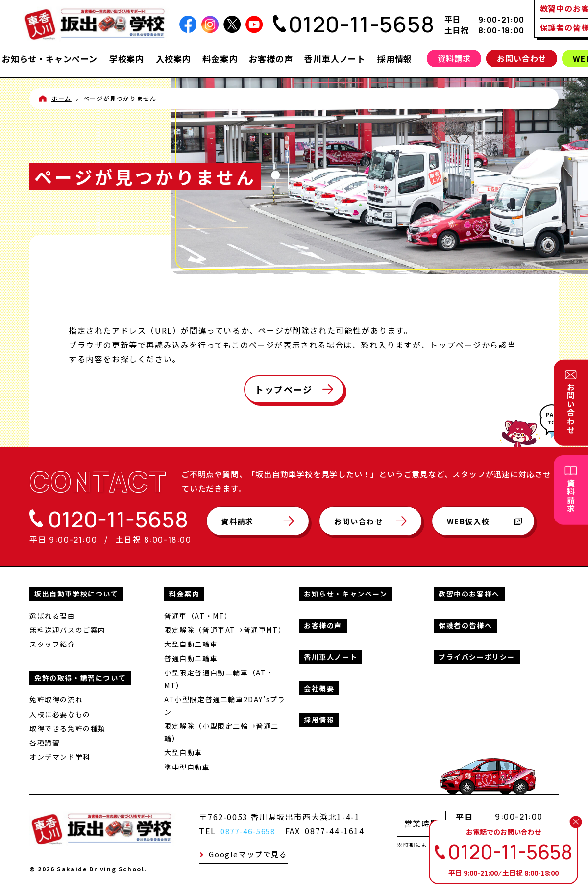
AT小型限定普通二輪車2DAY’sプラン (225, 704)
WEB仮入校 (495, 525)
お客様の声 (271, 59)
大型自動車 (183, 751)
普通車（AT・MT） (198, 614)
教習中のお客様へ (469, 593)
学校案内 (127, 59)
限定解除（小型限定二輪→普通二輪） (221, 731)
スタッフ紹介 (52, 643)
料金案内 (220, 59)
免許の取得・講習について (80, 677)
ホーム (61, 98)
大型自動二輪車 (191, 643)
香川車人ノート (335, 59)
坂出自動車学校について (76, 593)
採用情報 (395, 59)
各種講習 (45, 742)
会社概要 (319, 687)
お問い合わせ (522, 58)
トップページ (284, 389)
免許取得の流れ (56, 698)
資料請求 (454, 58)
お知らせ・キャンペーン (50, 59)
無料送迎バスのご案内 (68, 629)
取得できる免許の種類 (68, 727)
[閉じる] (576, 822)
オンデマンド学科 (60, 756)
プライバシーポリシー (477, 656)
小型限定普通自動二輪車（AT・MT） (219, 678)
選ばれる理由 (52, 614)
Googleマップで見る (248, 853)
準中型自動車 (187, 766)
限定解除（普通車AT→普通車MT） (225, 629)
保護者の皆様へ (465, 624)
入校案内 (173, 59)
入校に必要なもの (60, 713)
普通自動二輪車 (191, 657)
